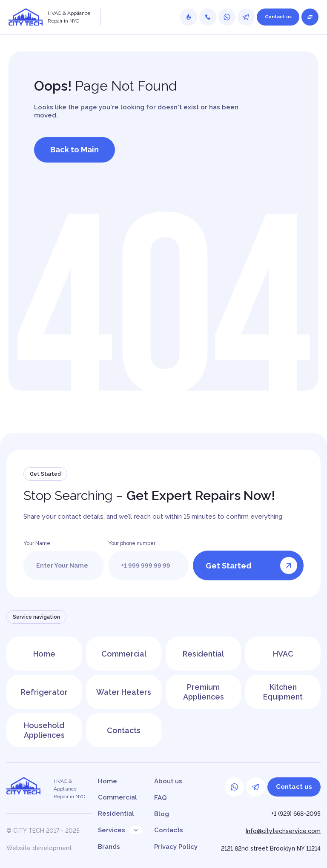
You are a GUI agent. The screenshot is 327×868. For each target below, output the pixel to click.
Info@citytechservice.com (283, 831)
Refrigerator (44, 692)
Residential (204, 653)
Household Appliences (44, 730)
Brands (109, 847)
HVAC (283, 653)
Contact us (278, 17)
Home (44, 653)
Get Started (251, 565)
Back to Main (75, 150)
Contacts (124, 730)
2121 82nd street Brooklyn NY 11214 (271, 848)
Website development (39, 848)
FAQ (161, 798)
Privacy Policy (176, 847)
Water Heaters (124, 692)
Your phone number (132, 543)
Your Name (37, 543)
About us (168, 781)
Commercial (124, 653)
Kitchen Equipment (283, 692)
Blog (162, 814)
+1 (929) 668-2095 (296, 814)
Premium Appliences (204, 692)
